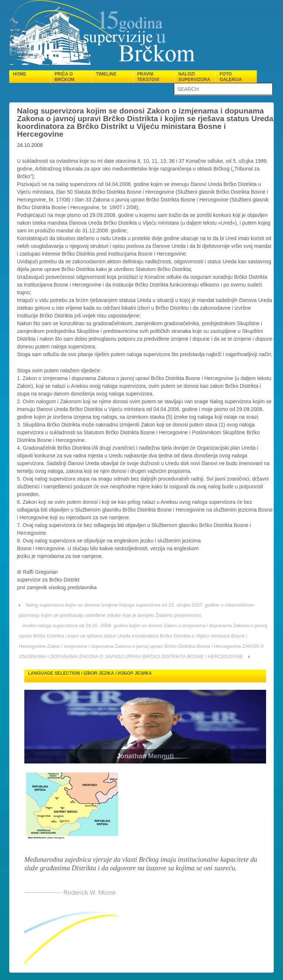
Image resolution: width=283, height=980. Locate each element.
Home (20, 74)
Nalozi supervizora (194, 77)
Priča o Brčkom (64, 77)
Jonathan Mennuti (145, 756)
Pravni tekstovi (148, 77)
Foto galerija (231, 77)
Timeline (106, 74)
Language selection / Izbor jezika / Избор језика (90, 673)
